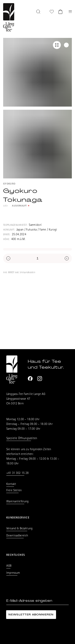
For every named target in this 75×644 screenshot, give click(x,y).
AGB (9, 566)
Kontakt (11, 484)
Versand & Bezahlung (19, 529)
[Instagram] (40, 379)
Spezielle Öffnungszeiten (22, 439)
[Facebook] (30, 379)
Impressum (13, 573)
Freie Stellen (14, 491)
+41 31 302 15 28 (18, 473)
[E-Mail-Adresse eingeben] (37, 601)
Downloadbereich (17, 536)
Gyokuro (9, 184)
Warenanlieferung (18, 502)
